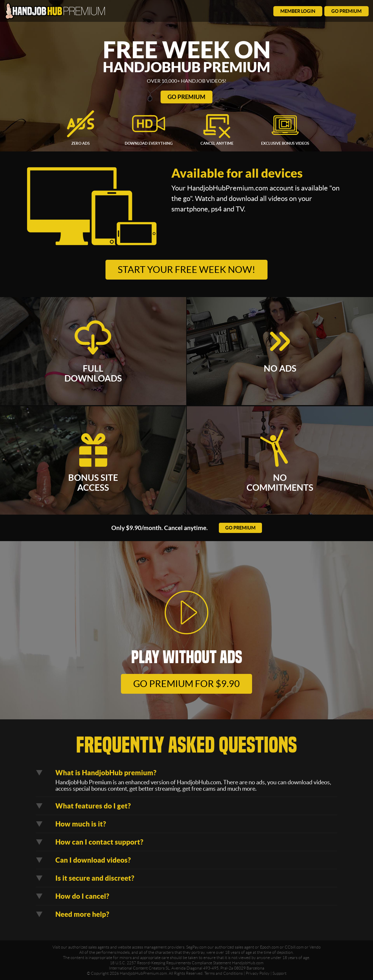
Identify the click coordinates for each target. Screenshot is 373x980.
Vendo (315, 947)
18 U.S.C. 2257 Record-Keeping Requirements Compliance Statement (170, 963)
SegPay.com (196, 947)
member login (298, 11)
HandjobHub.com (248, 963)
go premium (346, 11)
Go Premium (186, 97)
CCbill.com (294, 947)
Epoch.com (269, 947)
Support (279, 973)
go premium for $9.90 (186, 684)
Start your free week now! (186, 270)
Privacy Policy (258, 973)
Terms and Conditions (224, 973)
